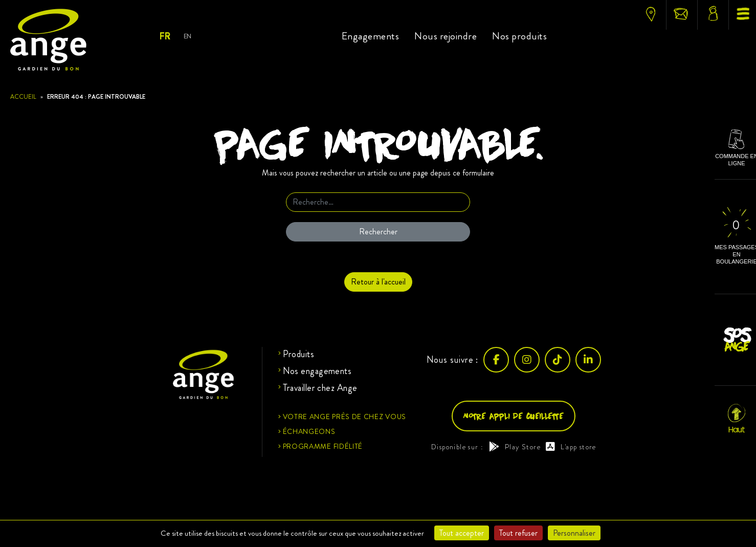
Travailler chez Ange (320, 388)
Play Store (515, 447)
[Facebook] (496, 360)
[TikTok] (558, 360)
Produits (299, 354)
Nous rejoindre (446, 36)
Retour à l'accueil (378, 282)
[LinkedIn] (588, 360)
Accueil (23, 97)
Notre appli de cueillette (514, 416)
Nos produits (519, 36)
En (187, 36)
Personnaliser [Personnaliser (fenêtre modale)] (574, 533)
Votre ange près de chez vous (345, 417)
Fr (164, 36)
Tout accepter (462, 533)
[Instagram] (527, 360)
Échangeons (309, 431)
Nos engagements (317, 371)
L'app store (571, 447)
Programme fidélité (323, 446)
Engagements (371, 36)
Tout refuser (518, 533)
